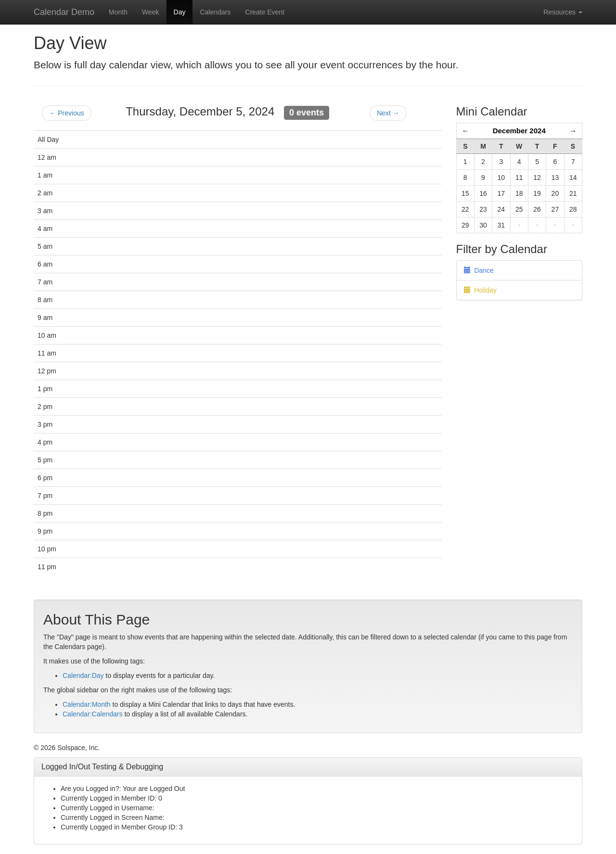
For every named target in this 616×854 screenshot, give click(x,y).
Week (151, 12)
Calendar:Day (83, 676)
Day (180, 12)
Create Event (265, 12)
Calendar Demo (64, 12)
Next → (388, 113)
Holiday (480, 290)
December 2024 (519, 131)
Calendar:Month (87, 704)
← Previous (66, 113)
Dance (479, 270)
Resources (563, 12)
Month (118, 12)
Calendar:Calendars (93, 714)
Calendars (215, 12)
